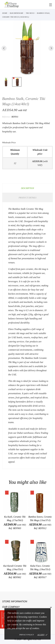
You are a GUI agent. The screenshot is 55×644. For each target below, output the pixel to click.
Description (27, 188)
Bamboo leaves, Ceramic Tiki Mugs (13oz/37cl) (40, 519)
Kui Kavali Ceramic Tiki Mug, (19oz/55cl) (15, 568)
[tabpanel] (27, 48)
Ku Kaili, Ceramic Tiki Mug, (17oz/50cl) (15, 519)
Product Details (27, 198)
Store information (15, 601)
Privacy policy (27, 635)
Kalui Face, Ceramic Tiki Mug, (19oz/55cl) (40, 568)
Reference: (7, 117)
